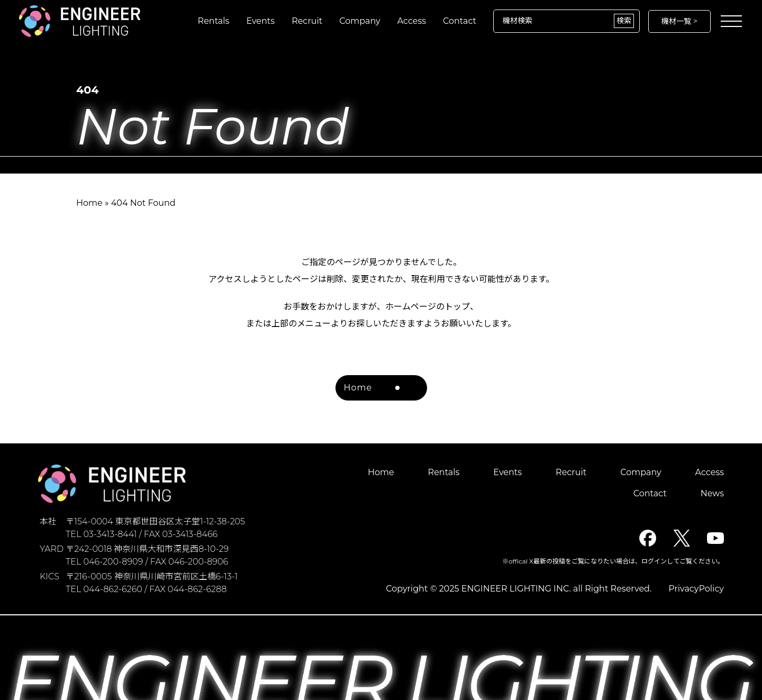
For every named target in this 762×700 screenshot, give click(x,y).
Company (360, 21)
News (712, 493)
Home (89, 203)
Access (412, 21)
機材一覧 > (679, 21)
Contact (460, 21)
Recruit (307, 21)
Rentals (214, 21)
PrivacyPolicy (696, 589)
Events (260, 21)
